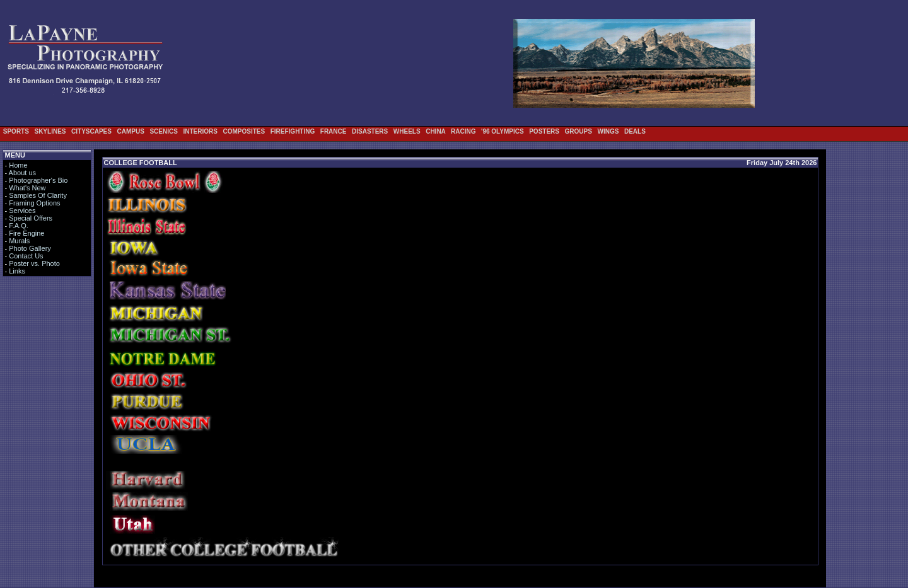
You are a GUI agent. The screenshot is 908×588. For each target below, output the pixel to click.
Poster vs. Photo (34, 263)
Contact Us (26, 256)
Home (18, 165)
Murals (19, 241)
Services (22, 210)
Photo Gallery (30, 248)
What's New (27, 188)
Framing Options (34, 203)
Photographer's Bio (38, 180)
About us (22, 173)
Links (17, 271)
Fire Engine (26, 233)
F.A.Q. (19, 226)
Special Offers (31, 218)
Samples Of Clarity (38, 195)
